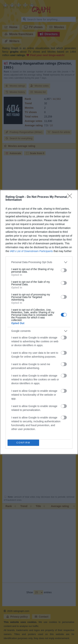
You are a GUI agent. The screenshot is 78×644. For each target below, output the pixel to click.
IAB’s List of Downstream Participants (31, 251)
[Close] (71, 197)
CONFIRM (23, 442)
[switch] (64, 270)
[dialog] (39, 322)
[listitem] (39, 262)
